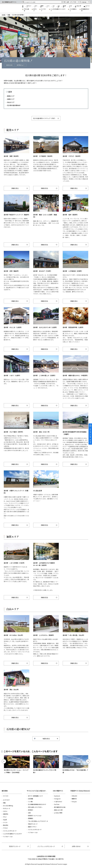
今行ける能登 (26, 10)
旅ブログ (35, 10)
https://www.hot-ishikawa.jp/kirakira (17, 764)
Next (88, 761)
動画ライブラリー (33, 827)
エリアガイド (44, 10)
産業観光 (31, 818)
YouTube (57, 804)
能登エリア (11, 96)
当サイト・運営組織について (35, 796)
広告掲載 (31, 799)
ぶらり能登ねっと (73, 10)
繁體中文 (74, 799)
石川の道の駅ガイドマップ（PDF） (45, 118)
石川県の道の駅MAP (14, 105)
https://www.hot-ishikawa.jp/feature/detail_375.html (75, 764)
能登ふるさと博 (58, 810)
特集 (23, 6)
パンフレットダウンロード (10, 831)
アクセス (71, 6)
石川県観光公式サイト (11, 8)
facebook (57, 796)
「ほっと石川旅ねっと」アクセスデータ (38, 821)
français (74, 802)
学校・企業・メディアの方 (70, 2)
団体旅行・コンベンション (35, 816)
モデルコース (29, 6)
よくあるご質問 (78, 6)
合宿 (29, 813)
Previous (4, 761)
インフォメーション (8, 837)
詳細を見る (15, 188)
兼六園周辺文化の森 (85, 10)
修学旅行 (31, 810)
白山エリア (11, 102)
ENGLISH (74, 796)
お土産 (59, 6)
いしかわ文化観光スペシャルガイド (58, 10)
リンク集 (30, 802)
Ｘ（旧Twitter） (58, 802)
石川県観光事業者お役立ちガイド (37, 804)
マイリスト (87, 6)
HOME (4, 15)
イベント (48, 6)
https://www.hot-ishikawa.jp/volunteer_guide (46, 764)
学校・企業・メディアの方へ (35, 807)
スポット (36, 6)
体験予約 (42, 6)
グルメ (54, 6)
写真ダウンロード (33, 824)
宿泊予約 (64, 6)
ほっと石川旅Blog (8, 806)
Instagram (57, 799)
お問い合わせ (76, 846)
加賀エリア (11, 99)
